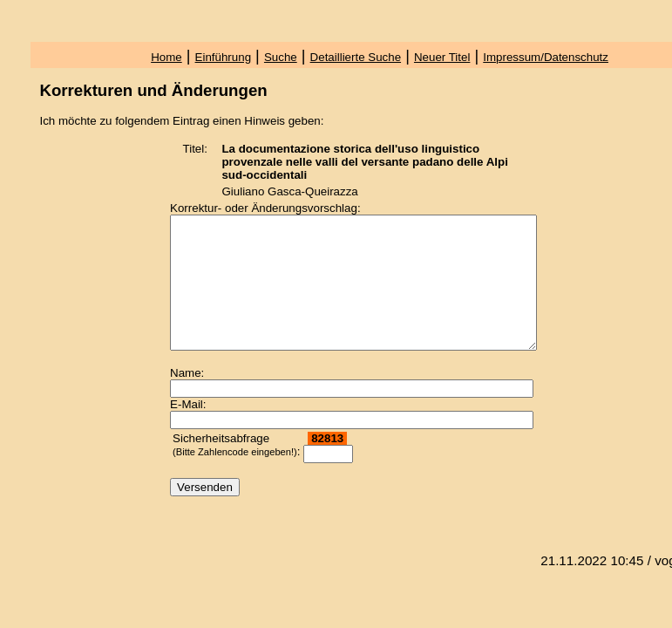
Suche (281, 57)
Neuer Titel (442, 57)
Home (166, 57)
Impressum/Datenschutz (546, 57)
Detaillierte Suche (356, 57)
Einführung (223, 57)
